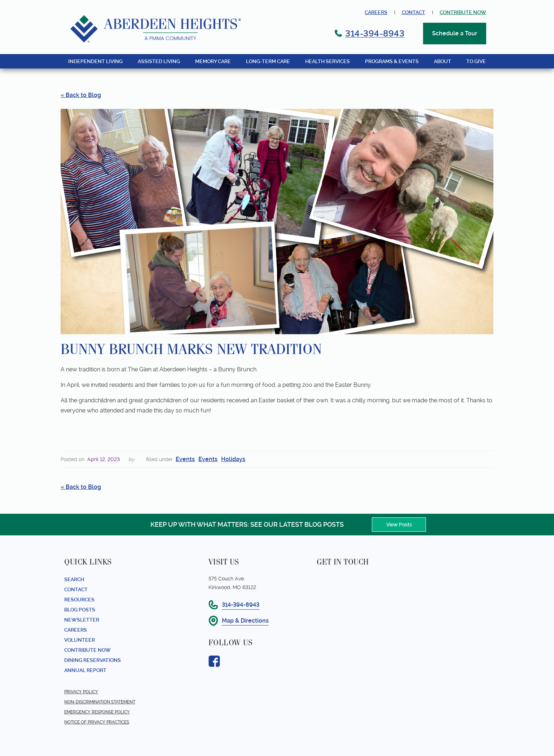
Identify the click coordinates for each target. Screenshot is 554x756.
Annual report (85, 670)
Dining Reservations (93, 660)
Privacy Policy (81, 692)
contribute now (463, 12)
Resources (79, 600)
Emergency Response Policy (97, 712)
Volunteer (80, 640)
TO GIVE (476, 61)
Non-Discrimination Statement (100, 702)
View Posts (399, 525)
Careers (376, 12)
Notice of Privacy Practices (97, 722)
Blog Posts (80, 610)
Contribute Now (87, 650)
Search (74, 579)
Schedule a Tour (455, 33)
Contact (414, 12)
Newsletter (82, 620)
